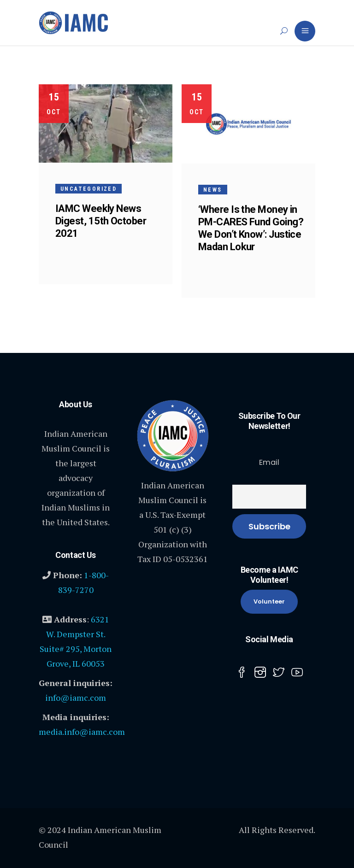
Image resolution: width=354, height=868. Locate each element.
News (213, 190)
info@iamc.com (76, 698)
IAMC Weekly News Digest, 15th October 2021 (101, 221)
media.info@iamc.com (82, 732)
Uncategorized (88, 189)
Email (269, 462)
